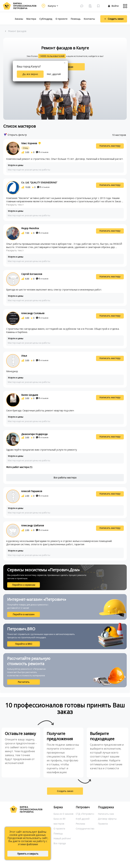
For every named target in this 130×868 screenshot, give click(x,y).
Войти (113, 6)
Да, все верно (30, 74)
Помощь (76, 19)
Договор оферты (107, 819)
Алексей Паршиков (32, 491)
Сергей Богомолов (32, 274)
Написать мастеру (110, 146)
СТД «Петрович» (85, 814)
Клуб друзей (83, 819)
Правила (103, 824)
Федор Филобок (30, 228)
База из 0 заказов (63, 814)
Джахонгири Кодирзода (34, 434)
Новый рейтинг (62, 838)
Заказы (19, 19)
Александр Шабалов (33, 525)
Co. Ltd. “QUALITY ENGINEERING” (39, 182)
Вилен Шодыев (30, 395)
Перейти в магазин (24, 614)
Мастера (31, 19)
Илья (24, 356)
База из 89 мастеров (59, 821)
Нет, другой (54, 74)
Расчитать (24, 682)
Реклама (80, 824)
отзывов (42, 152)
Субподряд (46, 19)
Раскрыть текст (15, 205)
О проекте (61, 19)
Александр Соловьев (33, 313)
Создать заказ (65, 791)
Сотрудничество (85, 829)
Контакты (89, 19)
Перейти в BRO (24, 644)
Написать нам (106, 814)
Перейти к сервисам (24, 585)
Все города (60, 843)
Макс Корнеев (29, 143)
